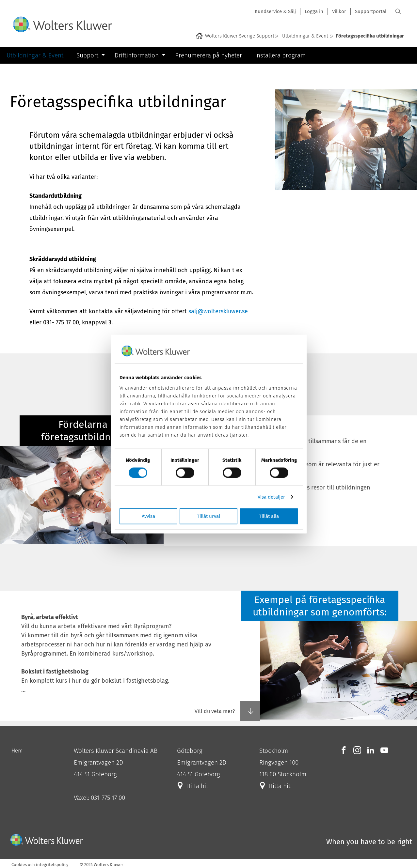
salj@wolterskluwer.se (218, 311)
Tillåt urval (208, 516)
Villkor (339, 11)
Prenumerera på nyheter (208, 55)
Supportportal (371, 11)
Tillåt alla (269, 516)
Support (87, 55)
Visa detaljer (271, 497)
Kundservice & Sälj (275, 11)
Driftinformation (137, 55)
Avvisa (148, 516)
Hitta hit (196, 786)
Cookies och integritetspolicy (40, 865)
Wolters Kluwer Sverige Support (240, 36)
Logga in (314, 11)
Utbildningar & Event (305, 36)
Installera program (280, 55)
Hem (17, 751)
